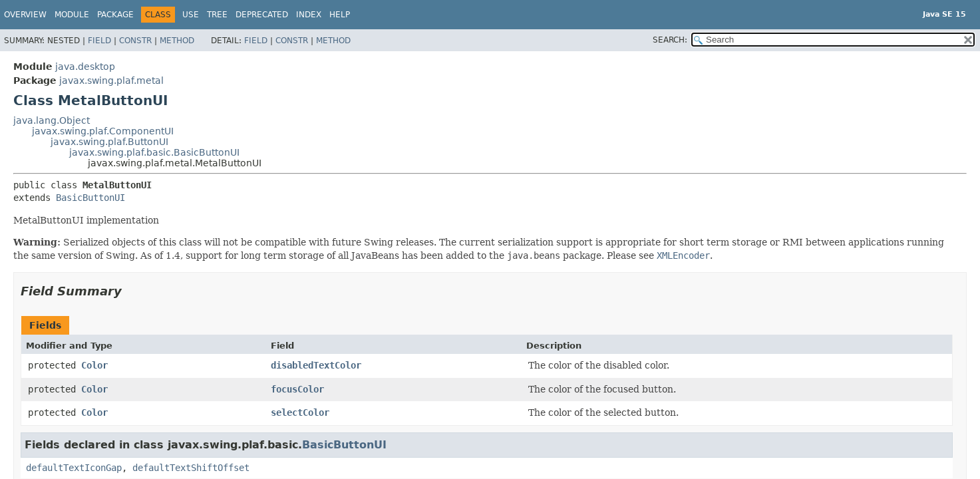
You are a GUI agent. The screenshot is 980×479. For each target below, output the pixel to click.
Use (191, 15)
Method (177, 41)
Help (340, 15)
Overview (25, 15)
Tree (217, 15)
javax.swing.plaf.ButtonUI (109, 142)
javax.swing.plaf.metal (111, 80)
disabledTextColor (316, 365)
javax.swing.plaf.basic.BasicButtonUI (154, 152)
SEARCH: (670, 40)
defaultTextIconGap (74, 468)
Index (309, 15)
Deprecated (262, 15)
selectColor (300, 412)
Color (94, 365)
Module (72, 15)
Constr (135, 41)
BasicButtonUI (90, 198)
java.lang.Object (52, 120)
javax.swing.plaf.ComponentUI (103, 131)
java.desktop (85, 67)
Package (115, 15)
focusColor (297, 389)
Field (99, 41)
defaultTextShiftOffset (191, 468)
